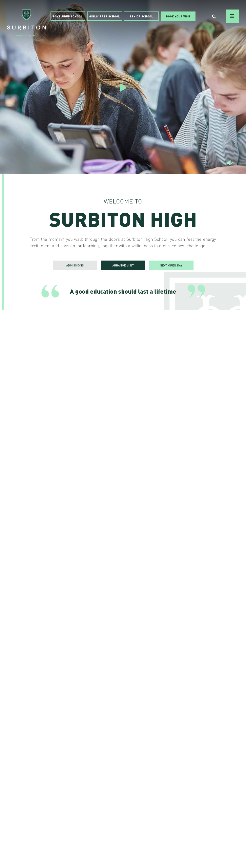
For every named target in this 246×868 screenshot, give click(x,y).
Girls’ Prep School (105, 16)
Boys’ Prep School (68, 16)
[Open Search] (214, 16)
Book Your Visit (178, 16)
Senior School (141, 16)
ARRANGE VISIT (123, 265)
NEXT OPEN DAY (171, 265)
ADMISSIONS (75, 265)
